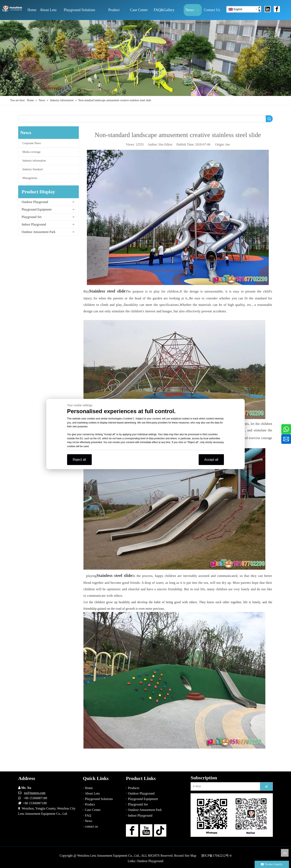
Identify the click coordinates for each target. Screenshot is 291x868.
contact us (91, 826)
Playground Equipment (37, 209)
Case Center (93, 810)
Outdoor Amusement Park (38, 232)
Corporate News (32, 143)
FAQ (88, 815)
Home (89, 788)
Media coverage (32, 152)
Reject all (79, 460)
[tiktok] (160, 830)
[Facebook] (132, 830)
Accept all (211, 460)
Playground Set (32, 217)
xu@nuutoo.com (35, 793)
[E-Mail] (224, 786)
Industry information (34, 161)
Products (134, 788)
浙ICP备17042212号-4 (216, 856)
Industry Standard (33, 169)
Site (228, 145)
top (285, 853)
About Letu (92, 793)
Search (269, 119)
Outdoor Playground (35, 202)
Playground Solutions (99, 799)
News (89, 821)
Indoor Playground (34, 224)
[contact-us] (232, 815)
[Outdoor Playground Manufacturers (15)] (145, 58)
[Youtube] (146, 830)
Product (90, 804)
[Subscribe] (266, 786)
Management (30, 178)
